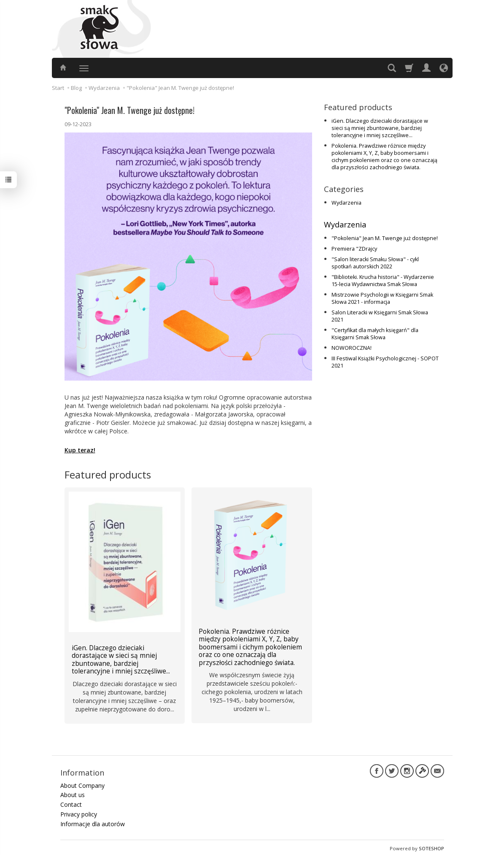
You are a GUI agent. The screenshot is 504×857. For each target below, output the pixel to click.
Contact (71, 804)
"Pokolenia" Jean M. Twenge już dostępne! (385, 238)
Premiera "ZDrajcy (354, 249)
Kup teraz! (80, 450)
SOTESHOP (431, 848)
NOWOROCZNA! (352, 348)
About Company (82, 785)
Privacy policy (79, 814)
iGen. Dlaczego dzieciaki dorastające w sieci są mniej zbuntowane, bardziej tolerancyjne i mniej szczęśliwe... (380, 128)
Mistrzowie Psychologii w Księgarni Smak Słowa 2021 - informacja (382, 298)
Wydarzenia (346, 203)
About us (73, 795)
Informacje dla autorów (93, 824)
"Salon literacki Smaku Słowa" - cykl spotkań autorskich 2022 (375, 263)
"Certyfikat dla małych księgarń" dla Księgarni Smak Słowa (375, 334)
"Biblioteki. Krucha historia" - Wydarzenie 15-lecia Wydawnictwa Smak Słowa (383, 281)
